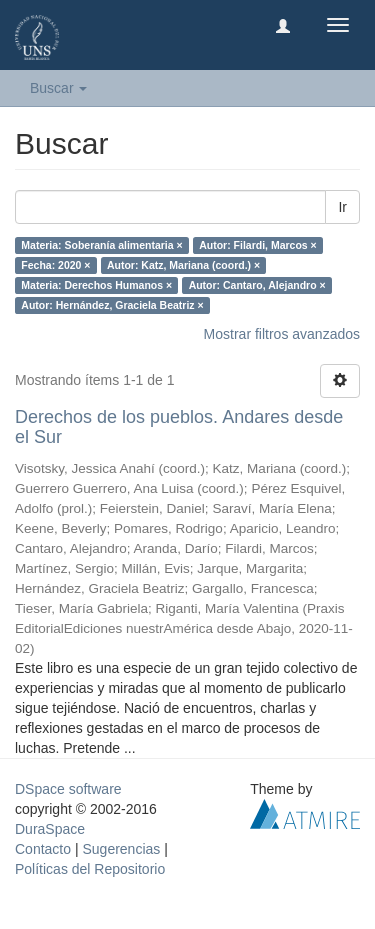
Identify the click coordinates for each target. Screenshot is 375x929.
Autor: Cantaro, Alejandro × (257, 285)
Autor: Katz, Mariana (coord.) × (183, 265)
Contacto (43, 849)
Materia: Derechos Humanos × (96, 285)
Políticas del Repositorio (90, 869)
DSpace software (68, 789)
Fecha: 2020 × (55, 265)
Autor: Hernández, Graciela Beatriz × (112, 305)
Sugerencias (121, 849)
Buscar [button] (58, 88)
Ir (342, 207)
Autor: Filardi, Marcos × (258, 245)
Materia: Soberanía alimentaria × (101, 245)
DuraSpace (50, 829)
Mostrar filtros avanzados (282, 334)
